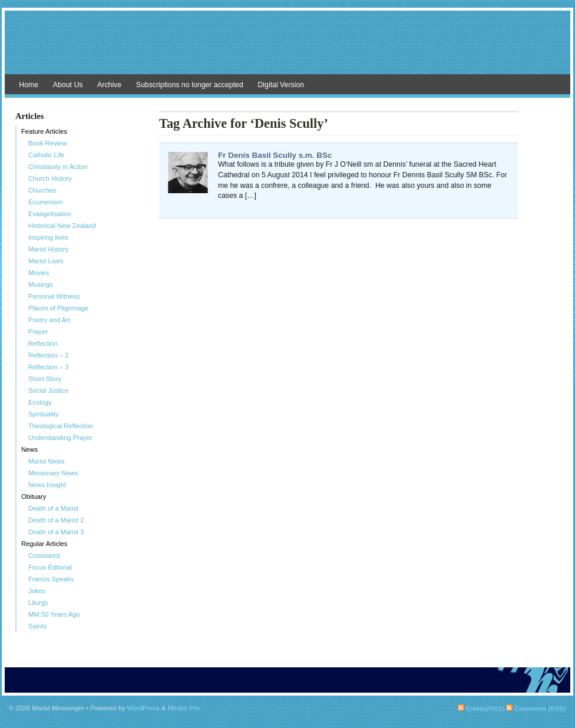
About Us (68, 85)
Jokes (37, 591)
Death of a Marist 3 (56, 532)
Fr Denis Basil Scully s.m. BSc (275, 155)
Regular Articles (44, 544)
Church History (50, 178)
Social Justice (48, 391)
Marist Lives (46, 261)
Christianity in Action (58, 167)
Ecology (40, 402)
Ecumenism (45, 202)
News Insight (47, 485)
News (29, 449)
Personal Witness (54, 296)
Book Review (47, 143)
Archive (109, 85)
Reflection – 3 (48, 367)
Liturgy (38, 603)
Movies (39, 273)
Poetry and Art (49, 320)
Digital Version (281, 85)
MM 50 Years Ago (54, 614)
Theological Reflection (61, 426)
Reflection (43, 343)
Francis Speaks (51, 579)
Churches (42, 190)
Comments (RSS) (536, 709)
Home (29, 85)
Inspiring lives (48, 237)
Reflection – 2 (48, 355)
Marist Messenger (287, 48)
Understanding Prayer (60, 438)
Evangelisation (50, 214)
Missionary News (53, 473)
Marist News (47, 461)
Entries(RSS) (481, 709)
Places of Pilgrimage (58, 308)
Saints (37, 626)
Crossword (44, 555)
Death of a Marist (53, 508)
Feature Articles (44, 131)
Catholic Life (47, 155)
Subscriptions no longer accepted (190, 85)
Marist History (48, 249)
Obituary (34, 497)
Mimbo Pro (183, 708)
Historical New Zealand (62, 226)
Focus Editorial (50, 567)
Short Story (45, 379)
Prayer (38, 332)
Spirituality (44, 414)
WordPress (143, 708)
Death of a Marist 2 (56, 520)
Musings (41, 284)
